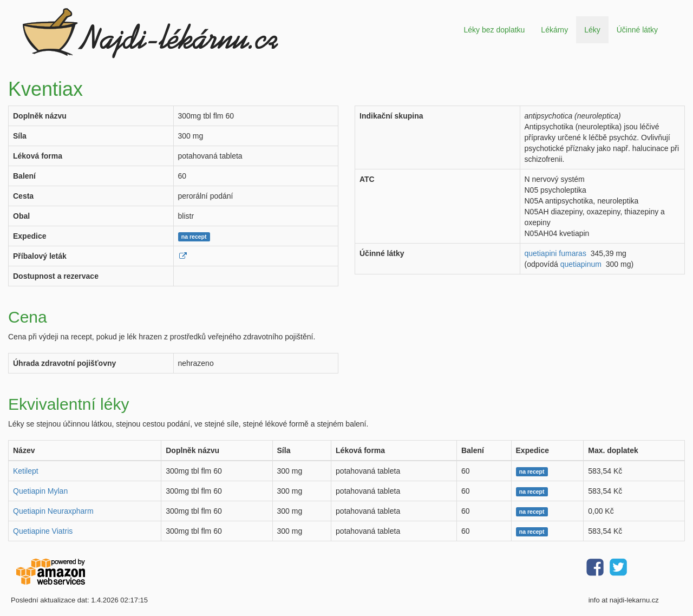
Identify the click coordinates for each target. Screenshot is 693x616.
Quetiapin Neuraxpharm (53, 511)
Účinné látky (637, 30)
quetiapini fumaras (555, 253)
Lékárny (554, 30)
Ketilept (26, 471)
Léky (592, 30)
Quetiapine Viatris (43, 531)
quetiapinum (581, 264)
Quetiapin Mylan (40, 491)
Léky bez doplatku (494, 30)
